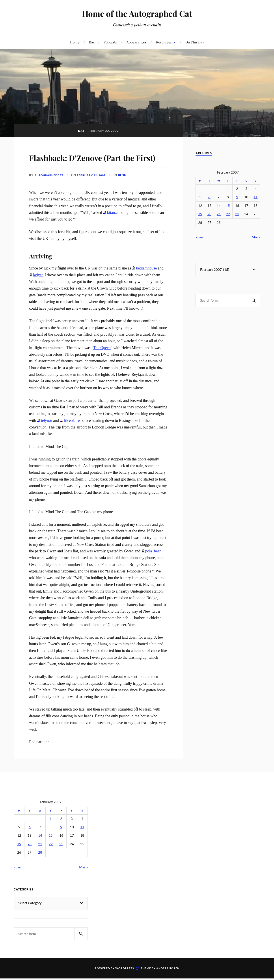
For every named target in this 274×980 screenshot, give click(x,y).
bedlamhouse (146, 281)
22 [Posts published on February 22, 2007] (228, 214)
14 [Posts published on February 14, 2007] (219, 206)
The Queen (102, 360)
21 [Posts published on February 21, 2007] (219, 214)
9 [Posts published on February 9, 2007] (237, 197)
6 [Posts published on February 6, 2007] (209, 197)
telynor (47, 433)
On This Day (195, 42)
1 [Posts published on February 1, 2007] (228, 189)
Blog (127, 188)
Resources (164, 42)
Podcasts (110, 42)
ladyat (38, 288)
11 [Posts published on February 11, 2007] (255, 197)
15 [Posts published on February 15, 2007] (228, 206)
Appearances (136, 42)
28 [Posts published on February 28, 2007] (219, 223)
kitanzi (112, 225)
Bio (91, 42)
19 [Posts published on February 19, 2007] (200, 214)
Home (75, 42)
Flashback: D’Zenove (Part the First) (96, 163)
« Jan (199, 237)
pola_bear (153, 564)
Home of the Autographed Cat (137, 13)
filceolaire (72, 433)
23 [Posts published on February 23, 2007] (237, 214)
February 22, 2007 (95, 188)
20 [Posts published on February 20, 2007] (209, 214)
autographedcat (50, 188)
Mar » (256, 237)
